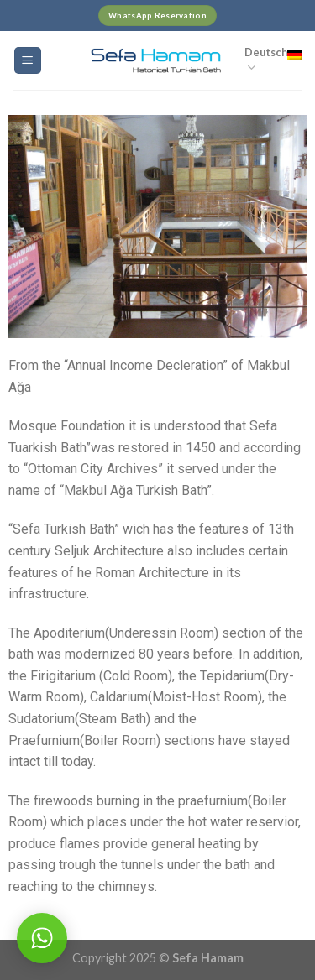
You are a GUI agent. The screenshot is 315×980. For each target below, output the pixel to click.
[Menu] (28, 61)
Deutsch (273, 60)
